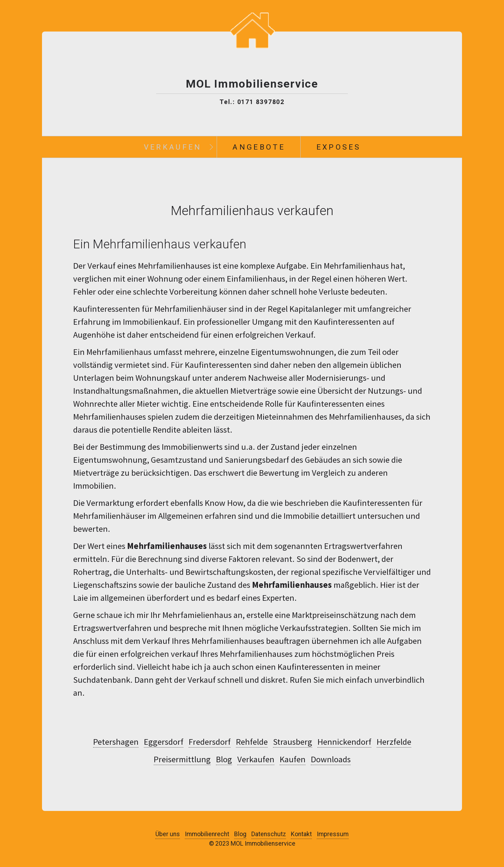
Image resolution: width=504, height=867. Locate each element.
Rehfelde (252, 742)
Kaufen (293, 759)
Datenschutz (269, 834)
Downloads (331, 759)
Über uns (168, 834)
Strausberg (293, 742)
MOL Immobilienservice (252, 84)
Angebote (259, 147)
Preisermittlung (182, 759)
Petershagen (116, 742)
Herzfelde (394, 742)
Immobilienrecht (207, 834)
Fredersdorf (210, 742)
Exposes (339, 147)
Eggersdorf (164, 742)
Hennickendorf (344, 742)
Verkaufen (173, 147)
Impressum (333, 834)
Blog (224, 759)
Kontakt (301, 834)
